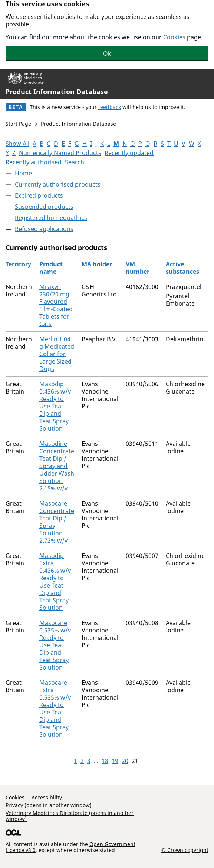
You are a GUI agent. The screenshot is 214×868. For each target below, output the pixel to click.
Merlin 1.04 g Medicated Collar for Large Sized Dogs (57, 354)
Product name (51, 268)
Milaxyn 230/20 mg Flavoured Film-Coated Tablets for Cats (56, 305)
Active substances (182, 268)
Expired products (39, 195)
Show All (17, 144)
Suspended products (44, 207)
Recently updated (129, 153)
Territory (18, 264)
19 (115, 761)
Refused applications (44, 229)
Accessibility (47, 797)
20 (125, 761)
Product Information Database (57, 92)
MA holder (97, 264)
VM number (138, 268)
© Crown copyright (185, 850)
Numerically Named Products (60, 153)
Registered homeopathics (51, 218)
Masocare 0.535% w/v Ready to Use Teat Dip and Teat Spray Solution (55, 645)
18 (105, 761)
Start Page (18, 124)
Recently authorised (34, 162)
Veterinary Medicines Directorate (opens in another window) (70, 816)
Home (23, 173)
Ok (107, 53)
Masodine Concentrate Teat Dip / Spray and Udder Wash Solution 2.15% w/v (57, 466)
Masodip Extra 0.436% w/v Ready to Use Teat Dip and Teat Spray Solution (55, 582)
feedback (110, 107)
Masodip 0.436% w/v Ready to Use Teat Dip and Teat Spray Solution (55, 406)
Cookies (174, 37)
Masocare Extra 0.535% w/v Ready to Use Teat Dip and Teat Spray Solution (55, 708)
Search (75, 162)
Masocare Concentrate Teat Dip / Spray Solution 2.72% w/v (57, 522)
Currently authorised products (58, 184)
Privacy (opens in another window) (49, 805)
